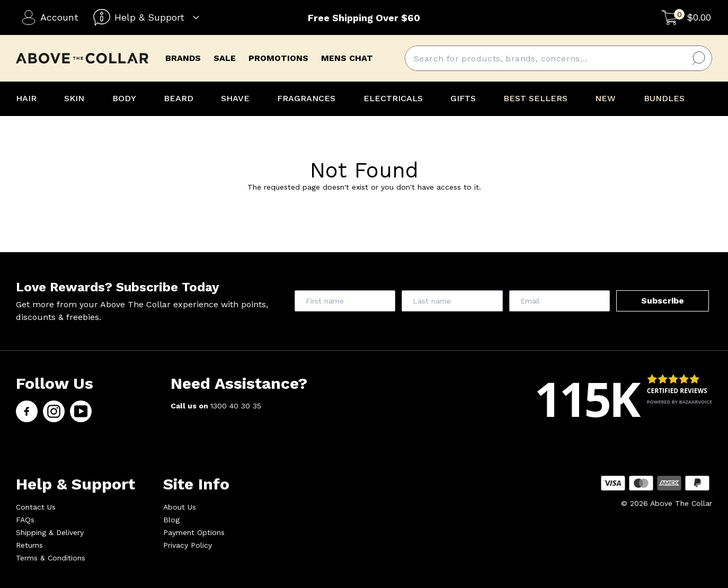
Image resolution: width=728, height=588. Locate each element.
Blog (171, 520)
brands (183, 58)
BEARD (179, 98)
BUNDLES (664, 98)
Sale (225, 58)
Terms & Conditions (51, 558)
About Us (180, 507)
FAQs (25, 520)
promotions (278, 58)
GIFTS (463, 98)
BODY (124, 98)
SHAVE (235, 98)
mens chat (347, 58)
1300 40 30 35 (236, 406)
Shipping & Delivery (50, 532)
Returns (29, 545)
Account (50, 17)
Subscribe (663, 301)
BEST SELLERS (535, 98)
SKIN (74, 98)
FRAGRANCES (306, 98)
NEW (605, 98)
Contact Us (36, 507)
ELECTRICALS (393, 98)
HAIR (26, 98)
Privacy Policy (188, 545)
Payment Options (194, 532)
